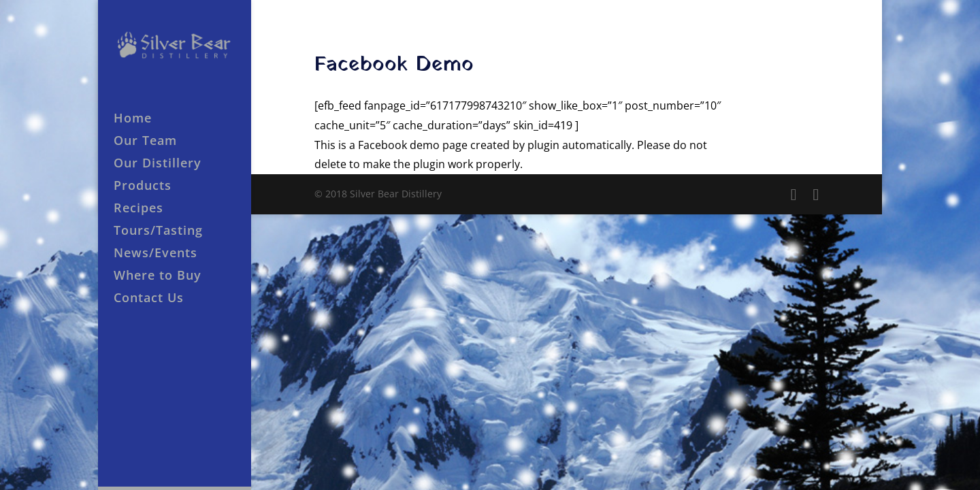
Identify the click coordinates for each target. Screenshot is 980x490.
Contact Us (149, 299)
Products (143, 187)
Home (133, 119)
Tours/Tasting (158, 232)
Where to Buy (158, 277)
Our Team (145, 142)
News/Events (156, 254)
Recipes (138, 209)
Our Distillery (158, 164)
